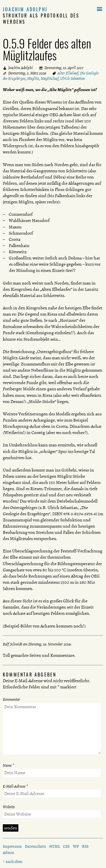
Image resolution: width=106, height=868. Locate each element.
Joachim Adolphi (25, 9)
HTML (55, 846)
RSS (85, 846)
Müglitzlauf (50, 79)
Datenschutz (35, 846)
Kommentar (11, 700)
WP (76, 846)
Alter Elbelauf (68, 73)
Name (8, 765)
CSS (66, 846)
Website (9, 807)
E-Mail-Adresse (15, 786)
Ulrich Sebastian (73, 79)
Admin (8, 853)
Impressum (12, 846)
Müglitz (33, 79)
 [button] (99, 9)
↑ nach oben (13, 862)
